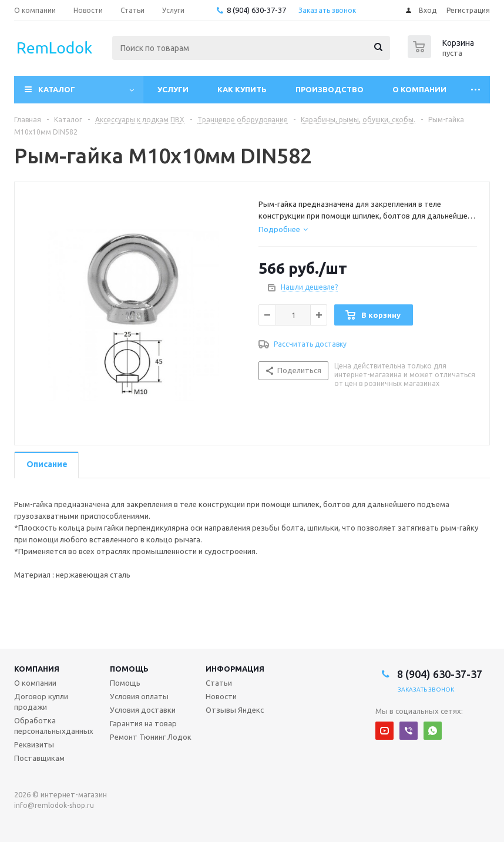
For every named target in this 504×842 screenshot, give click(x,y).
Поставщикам (39, 758)
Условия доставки (143, 710)
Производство (330, 89)
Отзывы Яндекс (235, 710)
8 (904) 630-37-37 (256, 10)
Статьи (219, 683)
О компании (419, 89)
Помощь (129, 669)
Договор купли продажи (41, 702)
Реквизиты (34, 744)
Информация (235, 669)
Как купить (242, 89)
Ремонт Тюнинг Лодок (151, 737)
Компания (37, 669)
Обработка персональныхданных (54, 726)
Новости (221, 696)
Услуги (173, 89)
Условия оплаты (139, 696)
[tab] (283, 229)
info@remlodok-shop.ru (54, 805)
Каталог (57, 89)
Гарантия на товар (143, 723)
